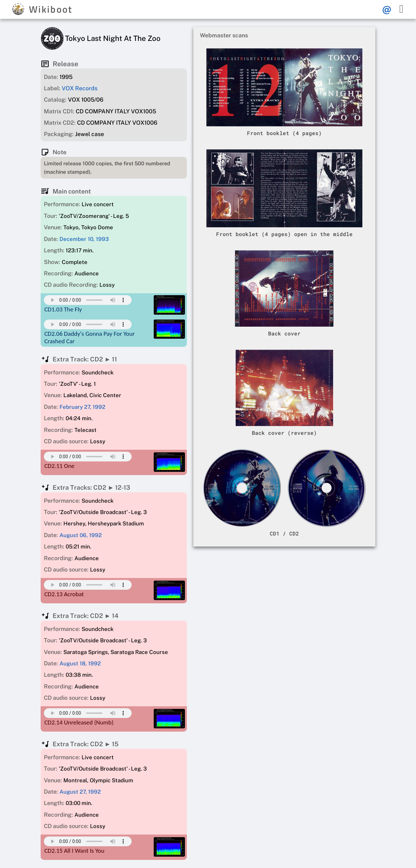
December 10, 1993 (84, 239)
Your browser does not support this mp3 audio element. (88, 300)
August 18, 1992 (80, 663)
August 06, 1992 (81, 535)
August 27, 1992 (80, 792)
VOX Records (80, 88)
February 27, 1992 (82, 407)
